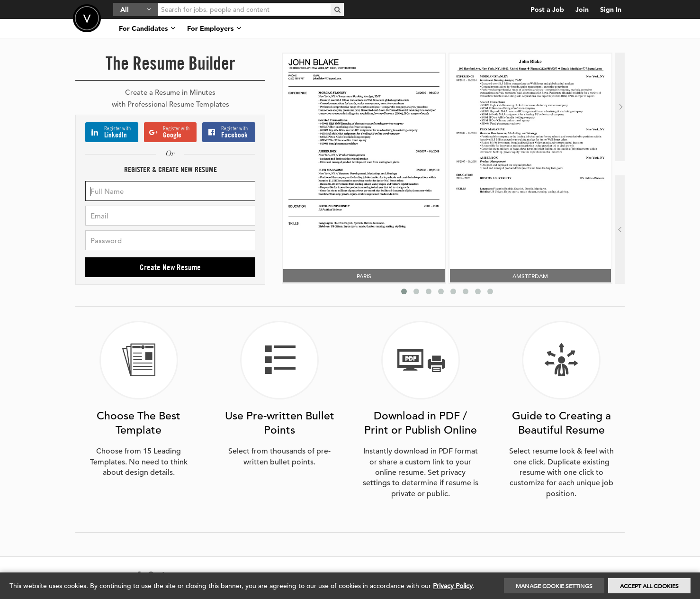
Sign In (611, 9)
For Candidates (147, 28)
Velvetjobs (87, 18)
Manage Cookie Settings (554, 586)
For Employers (214, 28)
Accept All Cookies (649, 586)
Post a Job (547, 9)
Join (582, 9)
